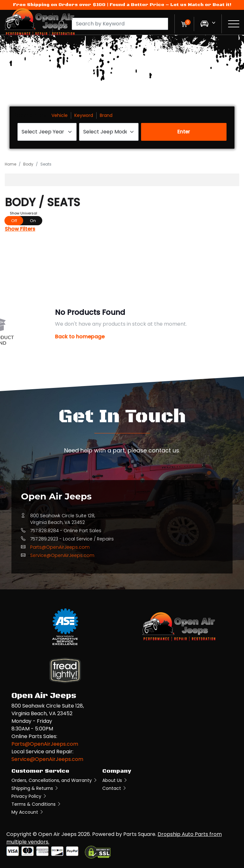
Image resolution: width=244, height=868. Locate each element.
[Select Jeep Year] (47, 132)
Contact (115, 788)
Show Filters (20, 229)
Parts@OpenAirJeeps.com (60, 547)
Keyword (84, 115)
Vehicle (60, 115)
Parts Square (139, 834)
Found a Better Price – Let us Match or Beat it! (170, 5)
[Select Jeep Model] (109, 132)
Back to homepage (80, 337)
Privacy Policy (29, 796)
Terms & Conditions (36, 804)
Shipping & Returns (35, 788)
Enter (184, 132)
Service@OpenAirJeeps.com (62, 555)
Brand (106, 115)
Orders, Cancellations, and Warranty (54, 780)
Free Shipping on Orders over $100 (59, 5)
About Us (115, 780)
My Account (28, 812)
